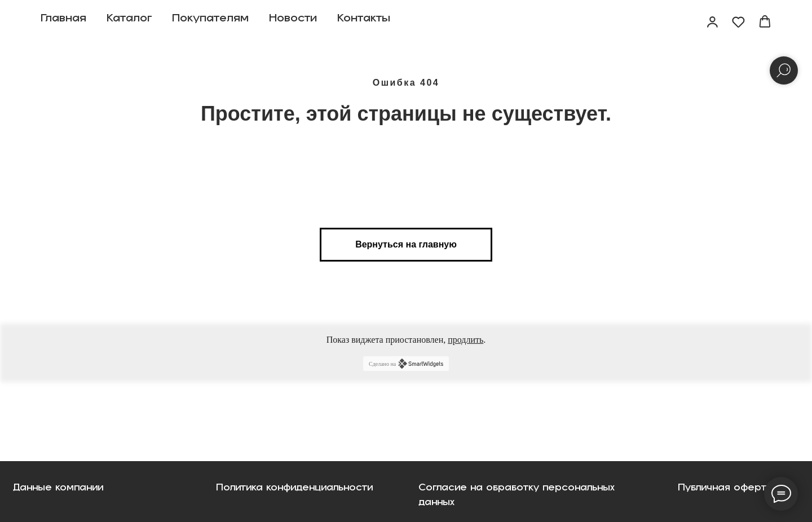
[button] (712, 22)
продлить (465, 340)
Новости (293, 23)
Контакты (364, 23)
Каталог (129, 23)
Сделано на (406, 364)
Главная (63, 23)
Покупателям (210, 23)
